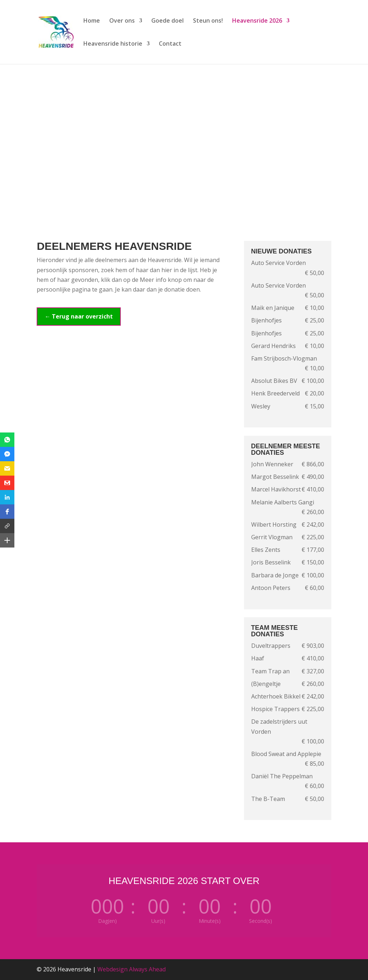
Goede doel (167, 21)
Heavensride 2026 (257, 21)
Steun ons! (208, 21)
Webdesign (112, 969)
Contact (170, 44)
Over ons (122, 21)
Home (92, 21)
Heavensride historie (113, 44)
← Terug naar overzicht (79, 316)
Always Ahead (147, 969)
